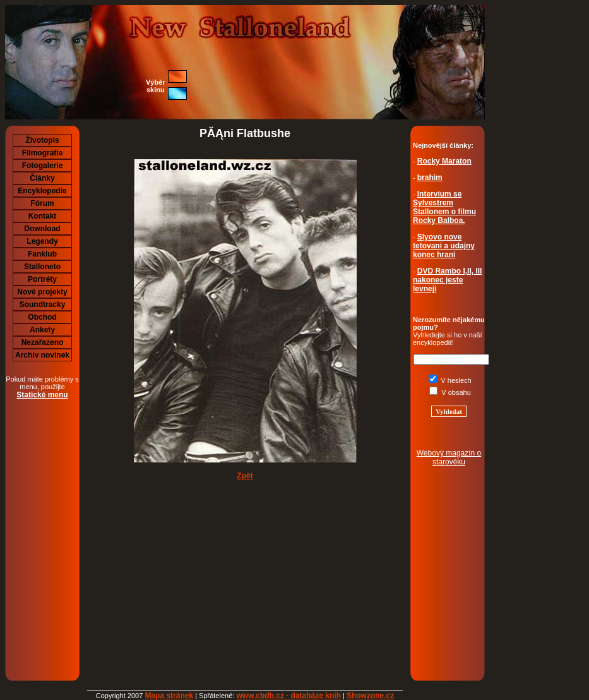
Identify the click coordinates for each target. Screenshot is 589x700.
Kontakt (43, 216)
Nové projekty (42, 292)
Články (42, 178)
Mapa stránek (169, 696)
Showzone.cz (370, 696)
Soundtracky (43, 305)
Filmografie (43, 153)
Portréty (42, 279)
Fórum (42, 203)
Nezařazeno (43, 342)
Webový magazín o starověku (449, 457)
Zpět (245, 476)
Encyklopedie (42, 191)
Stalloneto (42, 267)
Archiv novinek (42, 355)
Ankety (42, 330)
